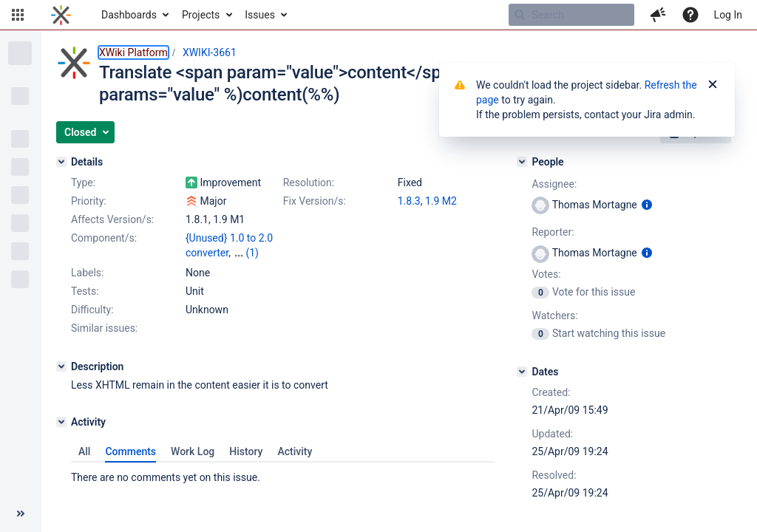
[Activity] (61, 422)
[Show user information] (647, 205)
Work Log (193, 451)
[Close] (713, 85)
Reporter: (553, 232)
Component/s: (104, 238)
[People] (522, 162)
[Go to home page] (61, 15)
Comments (130, 451)
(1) (252, 253)
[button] (18, 15)
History (246, 451)
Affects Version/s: (112, 219)
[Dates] (522, 372)
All (84, 451)
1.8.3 (409, 201)
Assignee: (554, 184)
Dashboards (129, 15)
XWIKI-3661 (210, 52)
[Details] (61, 162)
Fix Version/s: (315, 201)
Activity (295, 451)
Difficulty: (92, 310)
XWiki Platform (133, 52)
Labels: (87, 273)
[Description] (61, 366)
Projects (201, 15)
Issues (260, 15)
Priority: (89, 201)
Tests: (85, 291)
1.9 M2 (441, 201)
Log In (728, 15)
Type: (83, 183)
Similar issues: (104, 328)
